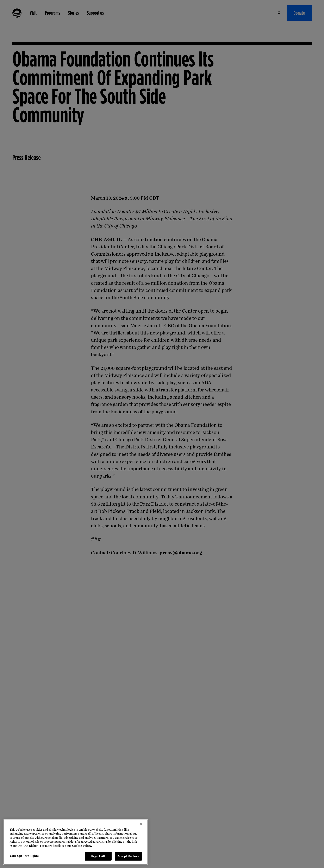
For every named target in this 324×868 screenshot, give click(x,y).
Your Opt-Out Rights (24, 856)
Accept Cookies (128, 856)
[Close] (141, 824)
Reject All (98, 856)
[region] (76, 842)
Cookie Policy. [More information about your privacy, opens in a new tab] (82, 846)
